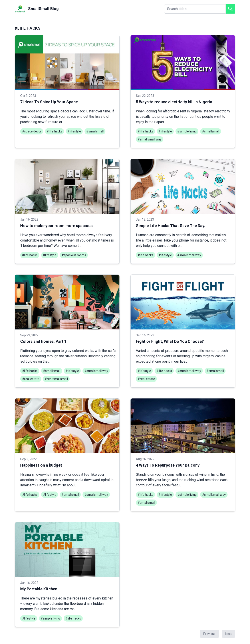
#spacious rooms (74, 255)
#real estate (31, 379)
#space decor (32, 131)
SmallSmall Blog (37, 9)
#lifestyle (74, 131)
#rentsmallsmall (56, 379)
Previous (209, 634)
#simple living (187, 131)
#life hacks (54, 131)
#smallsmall (95, 131)
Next (229, 634)
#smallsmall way (150, 139)
